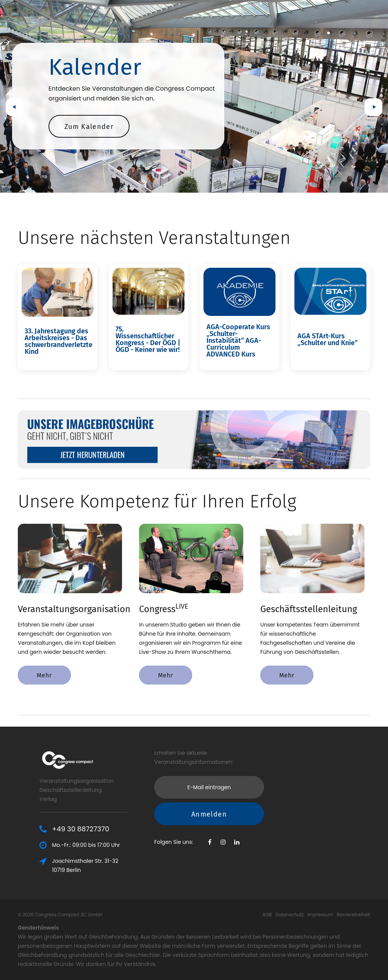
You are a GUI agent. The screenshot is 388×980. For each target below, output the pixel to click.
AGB (267, 915)
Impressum (320, 915)
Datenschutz (290, 915)
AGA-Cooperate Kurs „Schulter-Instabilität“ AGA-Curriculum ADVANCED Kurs (238, 341)
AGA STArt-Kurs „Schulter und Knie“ (328, 339)
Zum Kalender (89, 127)
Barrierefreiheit (354, 915)
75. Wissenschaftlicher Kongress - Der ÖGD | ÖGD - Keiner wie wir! (148, 339)
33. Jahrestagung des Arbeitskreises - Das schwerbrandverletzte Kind (59, 341)
